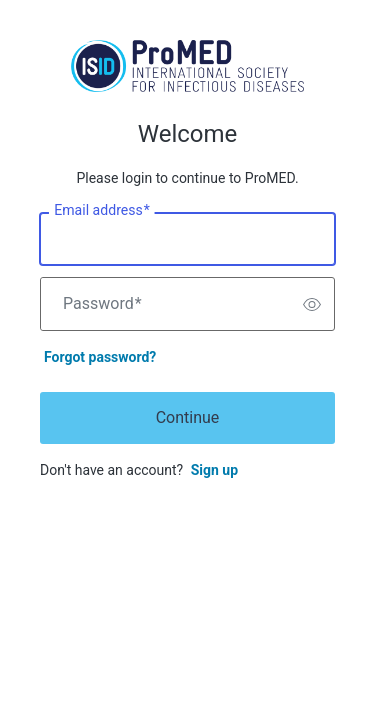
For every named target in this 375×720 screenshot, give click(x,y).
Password (102, 304)
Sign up (214, 470)
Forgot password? (100, 357)
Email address (101, 211)
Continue (188, 417)
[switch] (312, 304)
